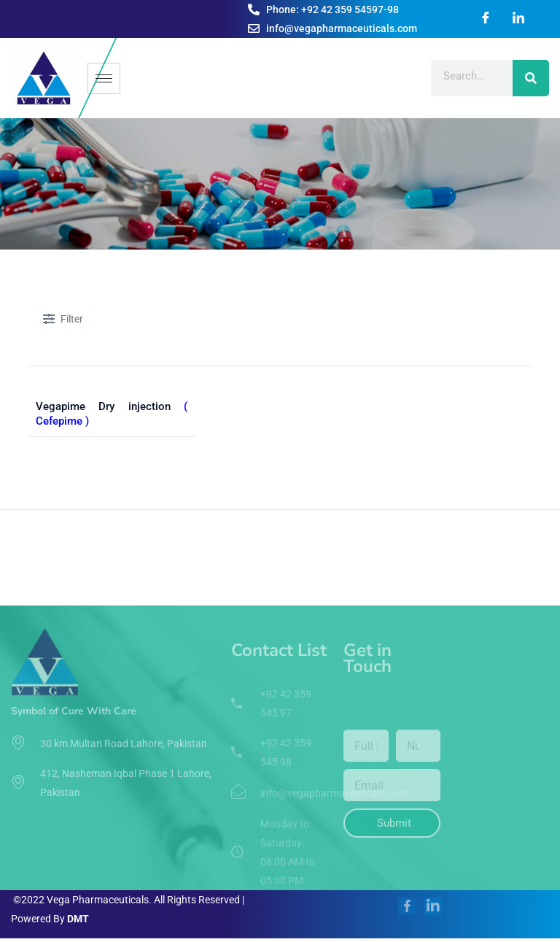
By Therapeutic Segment (222, 484)
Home (43, 484)
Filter (63, 320)
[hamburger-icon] (104, 78)
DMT (78, 919)
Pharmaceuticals (111, 484)
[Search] (531, 78)
